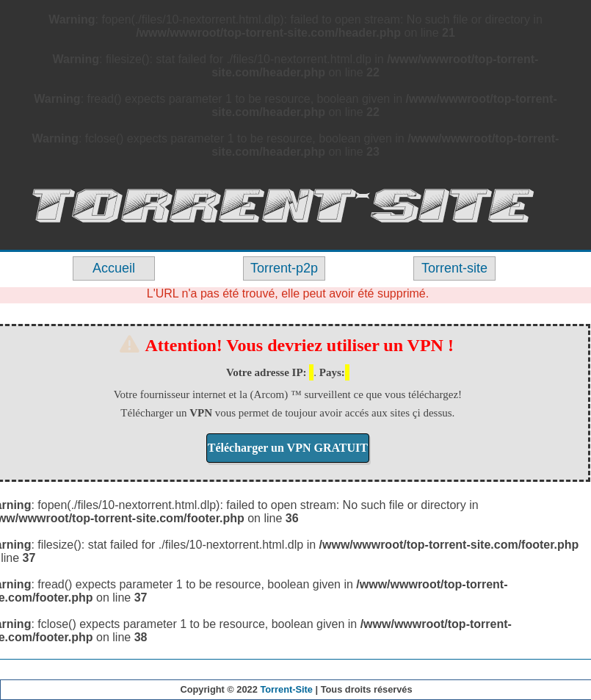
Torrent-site (454, 268)
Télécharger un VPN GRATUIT (288, 448)
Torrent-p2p (284, 268)
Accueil (114, 268)
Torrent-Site (286, 689)
